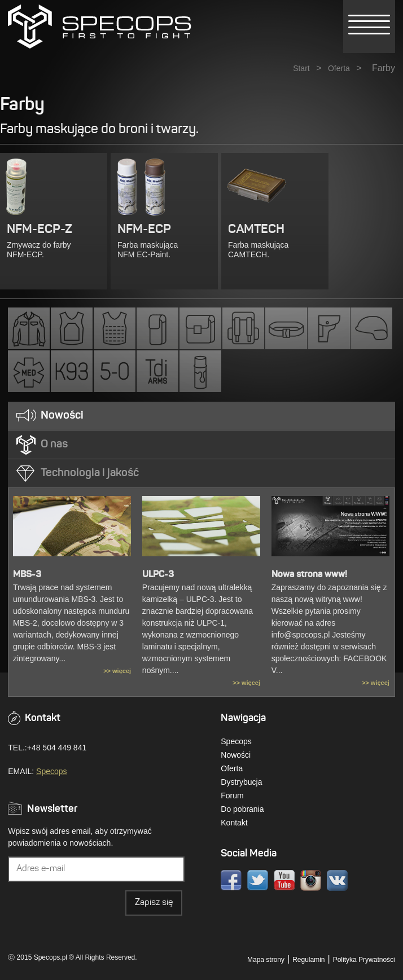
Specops (51, 771)
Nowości (236, 755)
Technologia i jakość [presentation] (90, 473)
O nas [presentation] (54, 445)
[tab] (201, 416)
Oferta (339, 68)
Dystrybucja (241, 782)
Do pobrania (242, 809)
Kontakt (234, 823)
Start (301, 68)
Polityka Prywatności (364, 960)
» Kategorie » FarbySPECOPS (100, 27)
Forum (232, 796)
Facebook (231, 880)
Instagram (311, 880)
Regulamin (308, 960)
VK (337, 880)
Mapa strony (266, 960)
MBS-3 (27, 575)
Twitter (258, 880)
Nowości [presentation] (62, 416)
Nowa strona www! (309, 575)
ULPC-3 (158, 575)
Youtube (284, 880)
